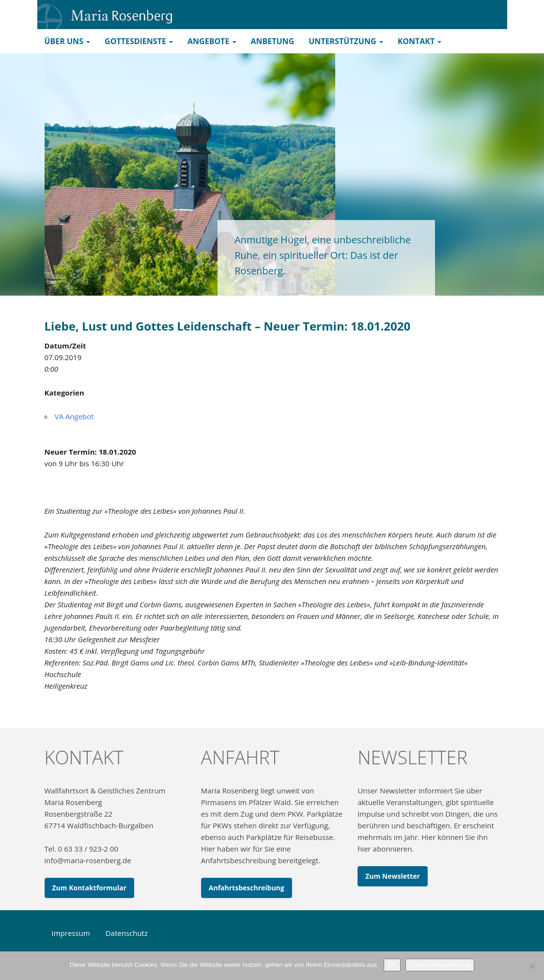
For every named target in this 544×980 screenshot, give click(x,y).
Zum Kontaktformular (90, 888)
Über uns (68, 41)
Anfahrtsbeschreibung (247, 888)
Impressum (71, 933)
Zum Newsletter (393, 876)
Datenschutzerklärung (440, 965)
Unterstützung (346, 41)
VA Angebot (74, 416)
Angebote (212, 41)
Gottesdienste (139, 41)
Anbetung (273, 41)
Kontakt (420, 41)
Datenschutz (127, 933)
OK (392, 965)
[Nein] (532, 966)
